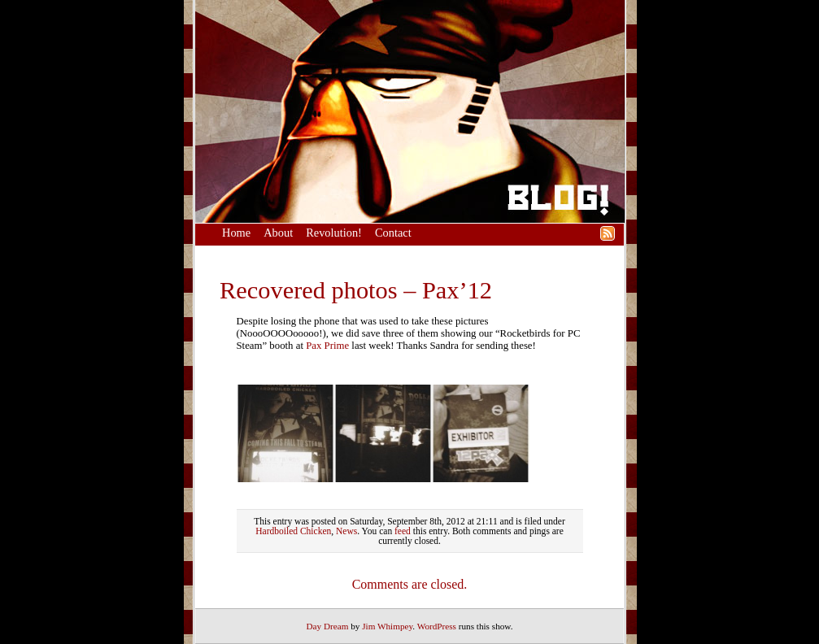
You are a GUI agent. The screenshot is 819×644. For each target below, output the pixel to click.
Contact (393, 233)
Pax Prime (327, 346)
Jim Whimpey (387, 626)
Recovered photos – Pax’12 (356, 290)
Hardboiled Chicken (293, 531)
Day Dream (328, 626)
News (346, 531)
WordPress (437, 626)
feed (403, 531)
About (278, 233)
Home (236, 233)
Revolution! (334, 233)
